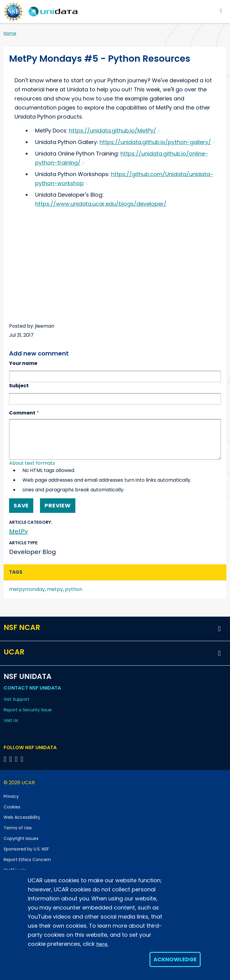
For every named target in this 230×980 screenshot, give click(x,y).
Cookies (12, 807)
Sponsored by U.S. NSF (26, 849)
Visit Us (11, 720)
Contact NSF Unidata (32, 688)
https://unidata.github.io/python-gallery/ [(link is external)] (157, 142)
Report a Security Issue (28, 710)
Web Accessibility (22, 817)
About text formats (32, 463)
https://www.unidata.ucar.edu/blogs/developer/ (101, 204)
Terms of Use (18, 828)
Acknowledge (175, 959)
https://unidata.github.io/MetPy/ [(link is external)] (114, 131)
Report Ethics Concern (27, 860)
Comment (22, 413)
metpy (55, 589)
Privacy (11, 796)
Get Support (16, 699)
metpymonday (27, 589)
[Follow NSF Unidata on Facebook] (23, 759)
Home (10, 33)
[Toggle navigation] (221, 10)
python (74, 589)
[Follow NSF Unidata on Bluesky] (6, 759)
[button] (219, 629)
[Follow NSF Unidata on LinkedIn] (17, 759)
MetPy (18, 531)
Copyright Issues (21, 838)
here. (102, 944)
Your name (23, 363)
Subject (19, 386)
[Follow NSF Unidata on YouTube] (12, 759)
